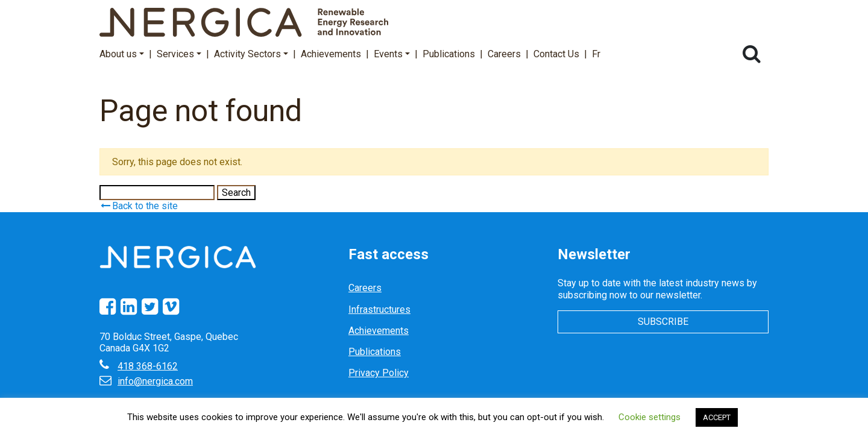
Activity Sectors (251, 54)
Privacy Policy (379, 373)
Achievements (331, 54)
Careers (504, 54)
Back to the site (139, 206)
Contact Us (556, 54)
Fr (596, 54)
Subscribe (663, 322)
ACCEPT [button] (717, 417)
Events (392, 54)
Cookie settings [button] (649, 417)
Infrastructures (379, 310)
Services (179, 54)
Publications (449, 54)
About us (122, 54)
